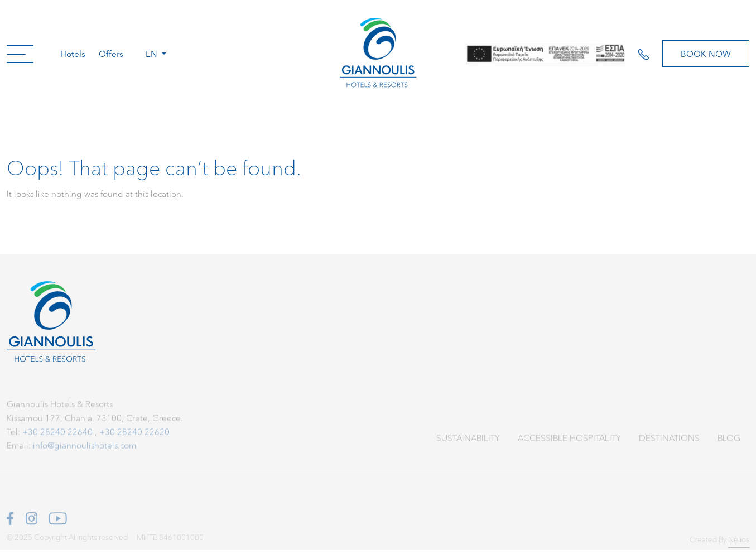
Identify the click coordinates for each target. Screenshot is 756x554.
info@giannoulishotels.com (85, 448)
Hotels (73, 53)
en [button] (153, 53)
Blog (729, 441)
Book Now (706, 53)
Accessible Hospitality (569, 441)
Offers (111, 53)
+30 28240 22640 (57, 434)
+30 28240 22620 (134, 434)
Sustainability (468, 441)
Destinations (669, 441)
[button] (20, 54)
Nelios (739, 543)
